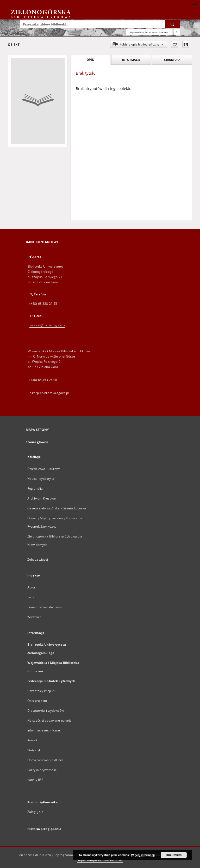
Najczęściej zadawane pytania (49, 720)
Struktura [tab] (172, 60)
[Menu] (194, 4)
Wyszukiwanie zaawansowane (149, 32)
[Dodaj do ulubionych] (175, 44)
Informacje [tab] (131, 60)
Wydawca (34, 617)
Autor (32, 587)
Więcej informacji (143, 855)
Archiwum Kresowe (42, 498)
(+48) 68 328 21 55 (43, 304)
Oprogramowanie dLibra (45, 760)
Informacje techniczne (44, 730)
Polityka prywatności (42, 770)
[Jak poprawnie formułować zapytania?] (177, 32)
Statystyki (34, 750)
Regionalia (35, 488)
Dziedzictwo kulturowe (44, 469)
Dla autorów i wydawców (46, 711)
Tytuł (31, 597)
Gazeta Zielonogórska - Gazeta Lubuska (57, 508)
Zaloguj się (35, 812)
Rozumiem (174, 855)
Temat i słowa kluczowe (45, 607)
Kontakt (33, 740)
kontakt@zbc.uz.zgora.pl (47, 325)
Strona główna (37, 442)
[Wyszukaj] (173, 24)
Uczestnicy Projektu (42, 691)
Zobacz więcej (38, 559)
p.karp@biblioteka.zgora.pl (49, 393)
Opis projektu (37, 701)
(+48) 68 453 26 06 (43, 380)
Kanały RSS (35, 780)
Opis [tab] (90, 60)
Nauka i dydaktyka (41, 479)
